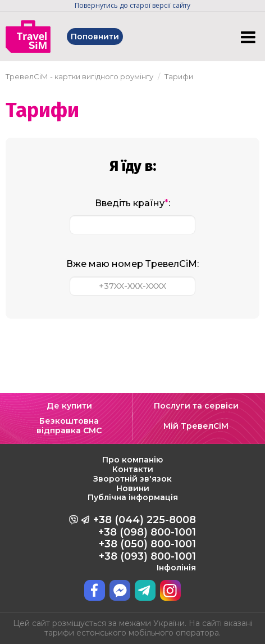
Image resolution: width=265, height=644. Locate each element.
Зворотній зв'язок (132, 479)
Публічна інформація (133, 497)
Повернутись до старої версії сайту (132, 5)
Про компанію (132, 460)
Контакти (133, 469)
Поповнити (95, 37)
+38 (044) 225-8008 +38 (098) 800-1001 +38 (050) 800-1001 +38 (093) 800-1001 (145, 543)
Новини (133, 488)
